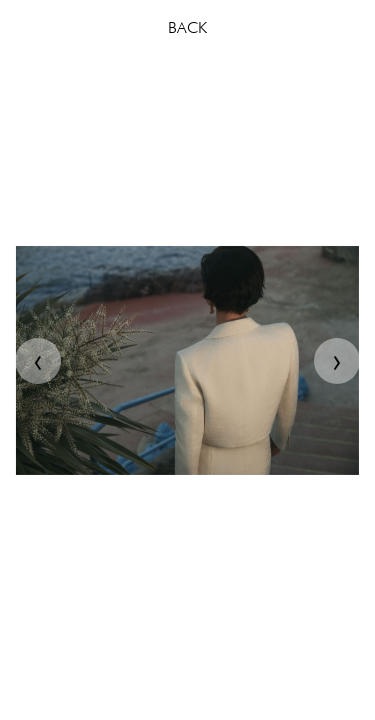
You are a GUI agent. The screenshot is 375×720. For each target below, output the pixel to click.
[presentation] (38, 361)
